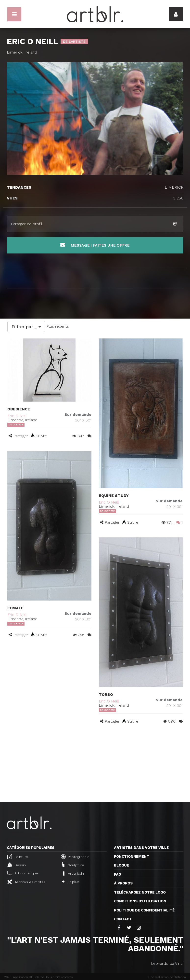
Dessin (17, 865)
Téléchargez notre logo (140, 892)
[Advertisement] (95, 765)
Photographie (75, 856)
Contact (123, 919)
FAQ (118, 874)
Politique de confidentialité (144, 910)
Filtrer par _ (26, 327)
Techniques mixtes (26, 882)
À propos (123, 883)
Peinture (18, 856)
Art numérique (23, 873)
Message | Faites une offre (95, 245)
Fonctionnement (132, 856)
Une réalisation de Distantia (167, 977)
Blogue (121, 865)
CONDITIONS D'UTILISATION (140, 901)
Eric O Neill (17, 416)
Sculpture (73, 865)
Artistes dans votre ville (141, 848)
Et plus (70, 882)
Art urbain (73, 873)
